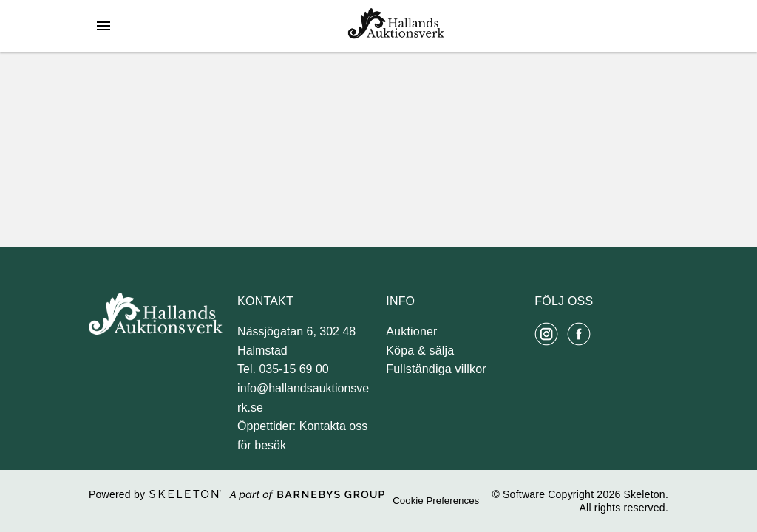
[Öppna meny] (103, 26)
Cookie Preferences (436, 501)
